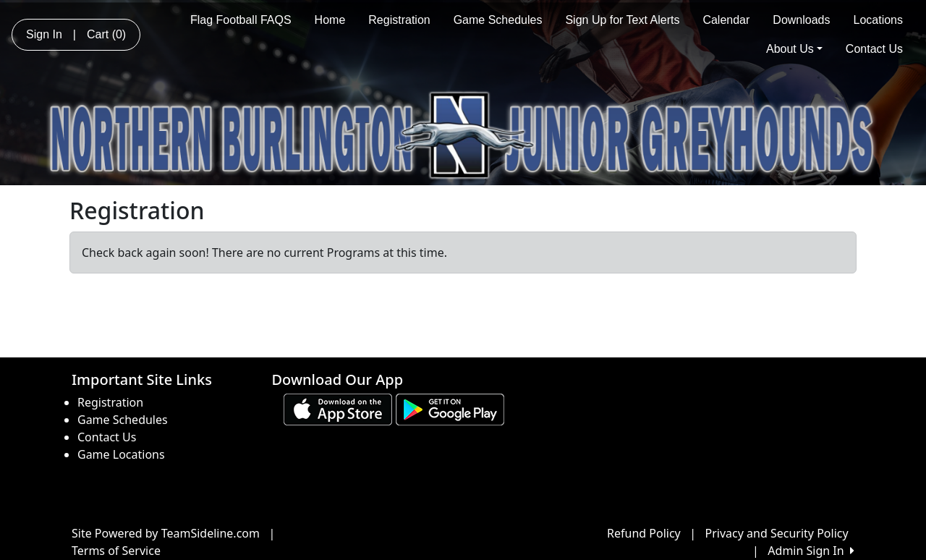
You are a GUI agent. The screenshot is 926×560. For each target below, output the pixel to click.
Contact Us (874, 49)
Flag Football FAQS (241, 20)
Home (330, 20)
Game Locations (121, 454)
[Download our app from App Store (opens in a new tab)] (338, 409)
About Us (794, 49)
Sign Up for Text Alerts (622, 20)
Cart (106, 34)
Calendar (726, 20)
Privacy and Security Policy (777, 533)
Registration (399, 20)
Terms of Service (116, 551)
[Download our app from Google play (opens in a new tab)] (450, 409)
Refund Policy (644, 533)
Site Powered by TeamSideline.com (166, 533)
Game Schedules (498, 20)
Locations (879, 20)
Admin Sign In (811, 551)
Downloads (801, 20)
